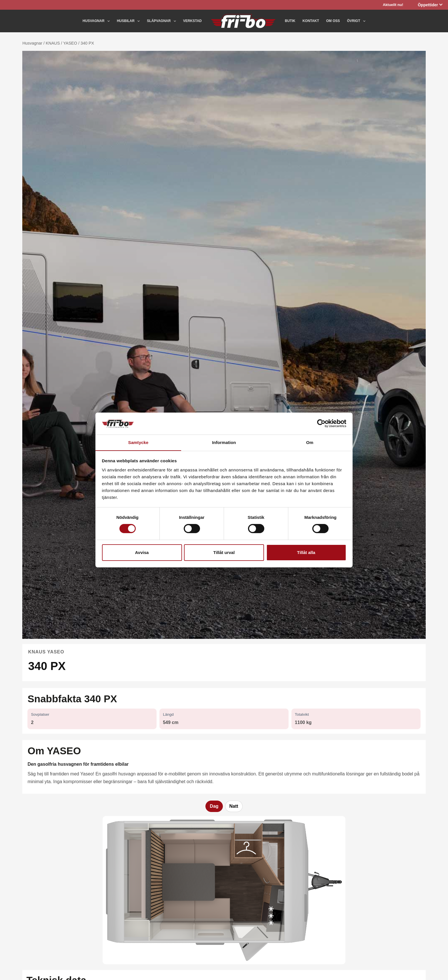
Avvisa (142, 552)
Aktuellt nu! (393, 5)
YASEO (70, 43)
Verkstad (192, 21)
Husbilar (129, 21)
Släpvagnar (163, 21)
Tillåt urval (224, 552)
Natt (234, 806)
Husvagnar (97, 21)
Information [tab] (224, 442)
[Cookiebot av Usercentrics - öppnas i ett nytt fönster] (321, 423)
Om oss (333, 21)
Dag (214, 806)
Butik (290, 21)
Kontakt (311, 21)
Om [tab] (310, 442)
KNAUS (53, 43)
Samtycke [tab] (138, 442)
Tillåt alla (306, 552)
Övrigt (356, 21)
